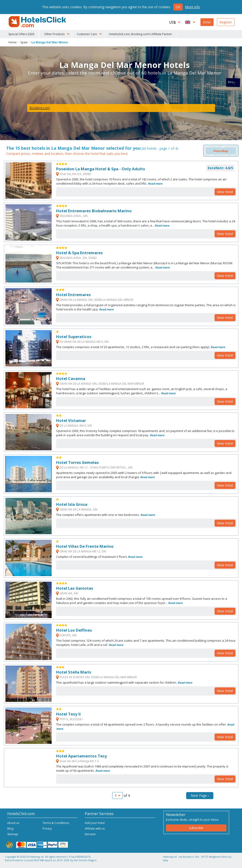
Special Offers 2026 (21, 34)
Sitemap (13, 834)
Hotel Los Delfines (74, 630)
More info (192, 7)
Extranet (90, 834)
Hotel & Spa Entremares (79, 253)
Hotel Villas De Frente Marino (85, 546)
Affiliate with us (95, 829)
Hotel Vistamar (71, 420)
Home (13, 42)
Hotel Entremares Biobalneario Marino (94, 211)
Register (226, 22)
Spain (24, 42)
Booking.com (40, 108)
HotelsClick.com (38, 22)
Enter (207, 22)
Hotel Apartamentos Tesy (82, 756)
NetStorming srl (217, 863)
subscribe (196, 828)
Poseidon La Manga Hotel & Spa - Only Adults (101, 169)
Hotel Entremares (73, 295)
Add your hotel (95, 823)
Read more (155, 183)
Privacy (47, 829)
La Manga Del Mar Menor (50, 42)
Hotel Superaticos (74, 337)
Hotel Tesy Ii (68, 714)
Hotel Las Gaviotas (75, 588)
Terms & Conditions (56, 823)
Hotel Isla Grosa (72, 504)
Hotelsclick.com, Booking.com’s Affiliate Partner (140, 34)
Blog (10, 829)
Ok (178, 7)
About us (13, 823)
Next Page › (200, 795)
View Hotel (225, 192)
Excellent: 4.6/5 (220, 168)
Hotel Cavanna (71, 378)
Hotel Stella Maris (74, 672)
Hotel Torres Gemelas (77, 462)
